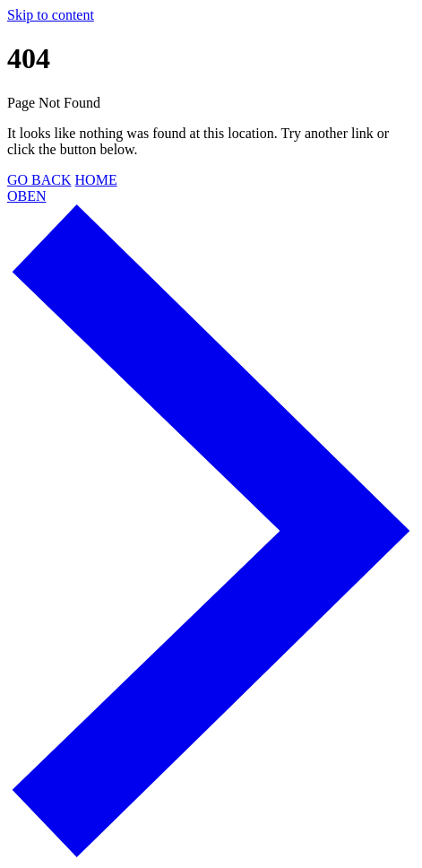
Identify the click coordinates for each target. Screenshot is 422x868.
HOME (96, 180)
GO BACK (39, 180)
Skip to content (51, 15)
